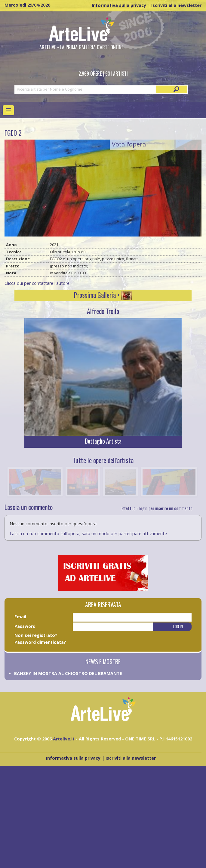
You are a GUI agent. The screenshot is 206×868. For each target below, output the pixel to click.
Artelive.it (64, 739)
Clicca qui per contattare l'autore (37, 283)
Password (25, 626)
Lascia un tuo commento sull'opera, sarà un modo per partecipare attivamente (88, 533)
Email (20, 617)
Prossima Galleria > (103, 295)
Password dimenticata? (40, 642)
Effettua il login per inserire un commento (157, 508)
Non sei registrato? (36, 635)
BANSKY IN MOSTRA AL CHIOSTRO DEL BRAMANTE (68, 673)
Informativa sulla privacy (119, 5)
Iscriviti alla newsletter (176, 5)
